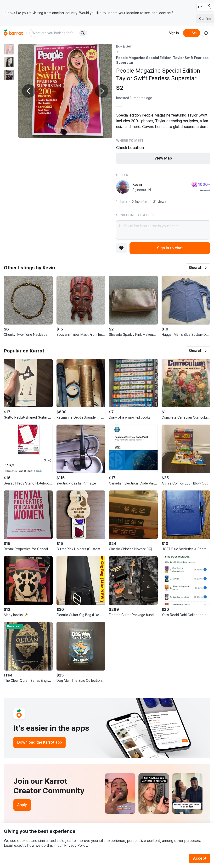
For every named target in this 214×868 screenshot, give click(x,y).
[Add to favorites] (121, 248)
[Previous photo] (29, 91)
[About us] (206, 33)
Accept (200, 858)
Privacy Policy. (76, 845)
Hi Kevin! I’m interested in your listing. (163, 230)
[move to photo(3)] (9, 75)
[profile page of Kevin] (123, 187)
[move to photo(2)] (9, 62)
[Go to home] (13, 33)
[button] (198, 268)
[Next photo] (102, 91)
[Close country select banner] (209, 5)
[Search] (83, 33)
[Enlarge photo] (65, 91)
